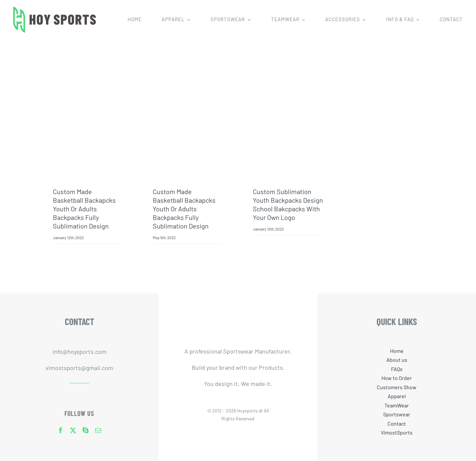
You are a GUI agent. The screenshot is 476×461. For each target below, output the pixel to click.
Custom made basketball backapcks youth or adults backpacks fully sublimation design (84, 209)
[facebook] (60, 430)
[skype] (86, 430)
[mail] (98, 430)
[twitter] (73, 430)
